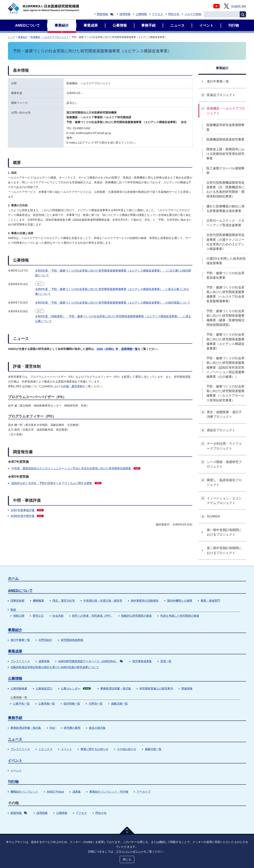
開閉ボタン (203, 95)
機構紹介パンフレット (24, 792)
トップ (12, 37)
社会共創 (58, 616)
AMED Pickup (55, 792)
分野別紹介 (45, 640)
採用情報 (125, 14)
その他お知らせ (127, 749)
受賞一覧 (166, 661)
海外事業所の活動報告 (145, 601)
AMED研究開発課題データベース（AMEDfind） (90, 661)
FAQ (52, 728)
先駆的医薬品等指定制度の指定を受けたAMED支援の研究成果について (55, 667)
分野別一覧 (96, 704)
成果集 (77, 792)
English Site (239, 6)
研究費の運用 (72, 728)
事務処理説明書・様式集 (116, 688)
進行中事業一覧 (20, 640)
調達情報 (105, 14)
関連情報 (187, 688)
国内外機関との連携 (180, 601)
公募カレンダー (76, 688)
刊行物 (13, 782)
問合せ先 (174, 14)
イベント (66, 749)
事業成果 (15, 651)
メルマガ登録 (193, 14)
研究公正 (38, 616)
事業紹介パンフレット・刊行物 (109, 792)
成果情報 (44, 661)
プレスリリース (20, 661)
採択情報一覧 (72, 704)
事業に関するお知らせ (94, 749)
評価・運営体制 (73, 386)
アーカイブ (144, 792)
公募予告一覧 (21, 704)
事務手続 (15, 718)
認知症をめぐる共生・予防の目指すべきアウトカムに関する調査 (57, 483)
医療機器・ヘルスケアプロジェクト (50, 37)
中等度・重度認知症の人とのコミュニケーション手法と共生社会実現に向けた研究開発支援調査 (76, 468)
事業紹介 (23, 37)
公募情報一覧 (47, 704)
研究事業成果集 (142, 661)
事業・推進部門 (210, 601)
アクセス (158, 14)
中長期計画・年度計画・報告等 (103, 601)
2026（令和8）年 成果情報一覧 (117, 349)
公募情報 (15, 679)
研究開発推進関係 (72, 640)
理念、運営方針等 (64, 601)
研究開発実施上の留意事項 (156, 688)
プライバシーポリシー (130, 851)
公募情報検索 (19, 688)
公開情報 (141, 14)
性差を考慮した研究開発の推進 (180, 616)
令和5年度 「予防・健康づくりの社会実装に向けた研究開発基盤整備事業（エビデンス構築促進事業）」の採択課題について (113, 303)
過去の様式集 (97, 728)
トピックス (45, 749)
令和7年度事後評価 (27, 510)
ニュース (15, 739)
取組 (13, 610)
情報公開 (19, 616)
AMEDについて (20, 591)
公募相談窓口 (44, 688)
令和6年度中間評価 (27, 516)
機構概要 (38, 601)
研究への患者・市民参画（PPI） (92, 616)
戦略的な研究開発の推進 (137, 616)
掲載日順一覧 (119, 704)
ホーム (13, 578)
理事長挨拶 (17, 601)
